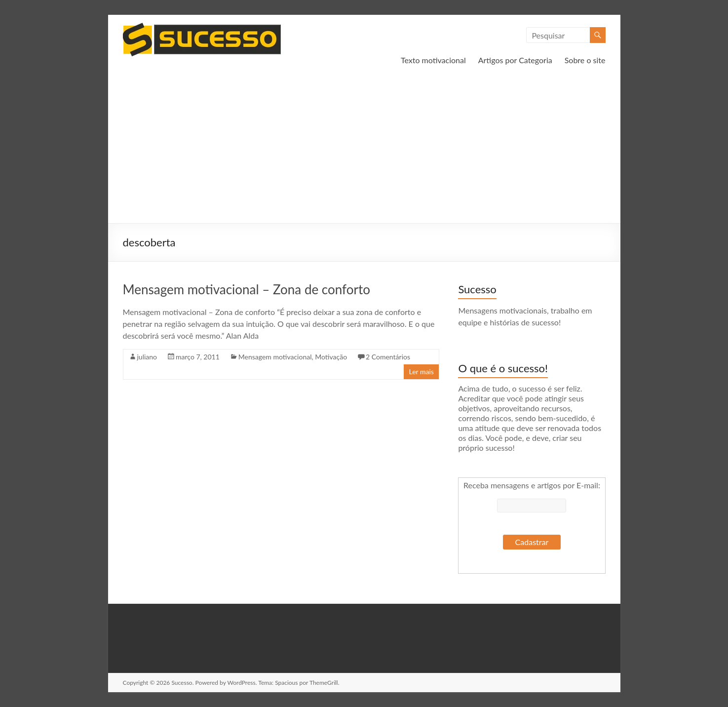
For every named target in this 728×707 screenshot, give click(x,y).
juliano (147, 357)
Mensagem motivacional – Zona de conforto (247, 289)
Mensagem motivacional (275, 357)
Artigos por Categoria (515, 60)
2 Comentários (388, 357)
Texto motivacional (433, 60)
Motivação (331, 357)
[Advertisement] (364, 149)
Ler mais (421, 372)
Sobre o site (585, 60)
